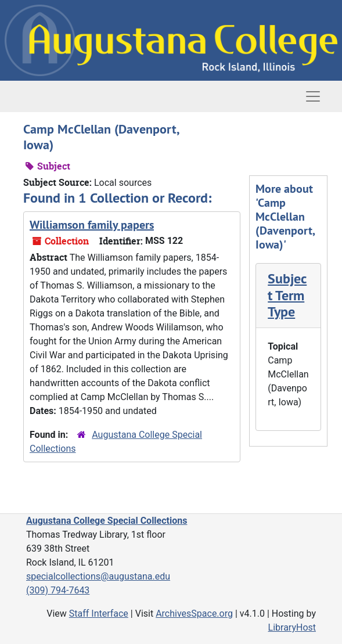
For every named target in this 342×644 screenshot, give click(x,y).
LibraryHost (292, 627)
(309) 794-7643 (58, 590)
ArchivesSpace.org (194, 614)
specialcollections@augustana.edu (98, 576)
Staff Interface (99, 614)
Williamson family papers (92, 225)
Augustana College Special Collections (107, 521)
